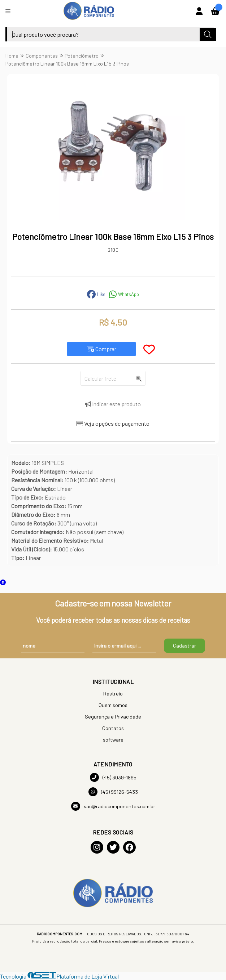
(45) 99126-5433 (113, 792)
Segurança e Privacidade (113, 717)
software (113, 740)
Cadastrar (184, 646)
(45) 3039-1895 (113, 777)
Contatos (113, 728)
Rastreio (113, 693)
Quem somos (113, 705)
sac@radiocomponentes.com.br (113, 806)
